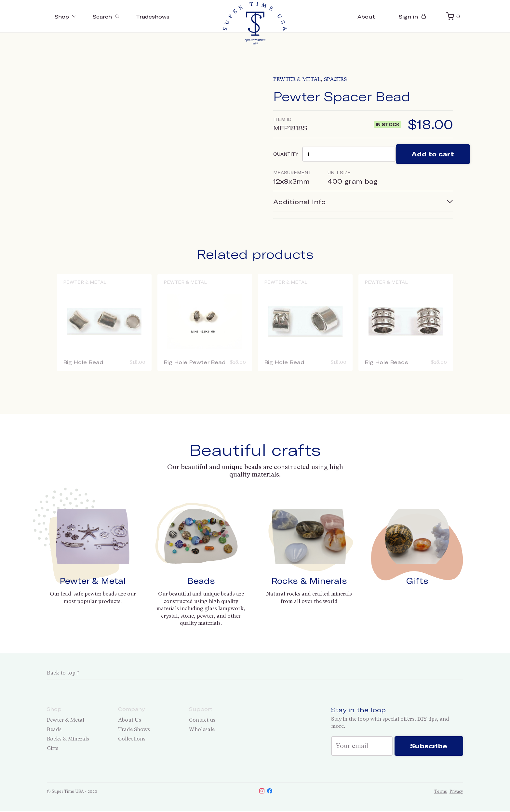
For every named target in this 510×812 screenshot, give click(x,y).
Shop (67, 16)
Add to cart (434, 154)
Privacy (456, 793)
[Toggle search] (109, 16)
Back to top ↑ (63, 673)
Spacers (335, 79)
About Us (130, 720)
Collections (132, 739)
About (365, 16)
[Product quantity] (349, 154)
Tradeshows (157, 16)
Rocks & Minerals (309, 581)
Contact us (202, 720)
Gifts (417, 581)
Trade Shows (134, 730)
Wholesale (202, 730)
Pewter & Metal (297, 79)
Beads (201, 581)
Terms (441, 793)
